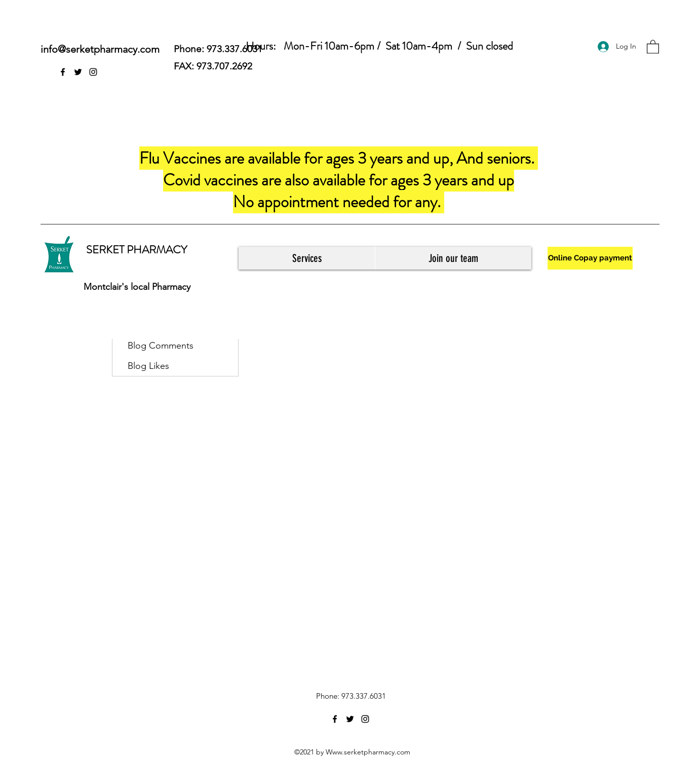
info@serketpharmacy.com (100, 49)
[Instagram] (93, 72)
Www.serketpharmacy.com (368, 752)
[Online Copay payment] (590, 258)
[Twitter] (78, 72)
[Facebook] (63, 72)
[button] (653, 46)
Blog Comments (161, 346)
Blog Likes (148, 366)
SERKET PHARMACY (137, 250)
